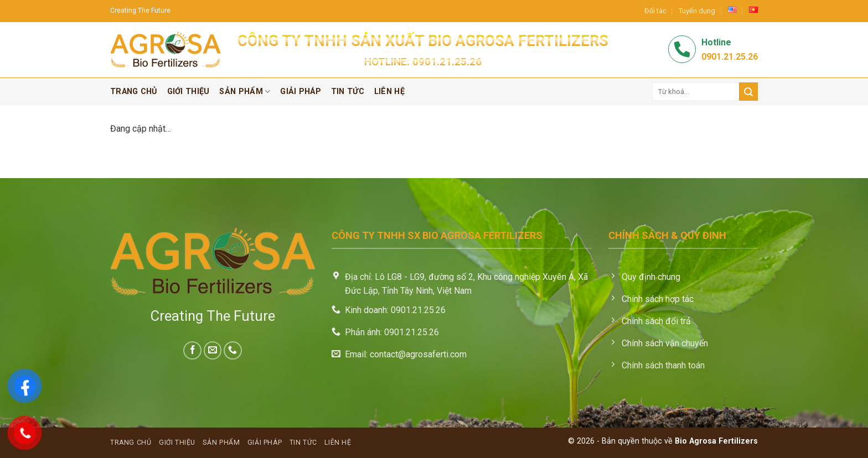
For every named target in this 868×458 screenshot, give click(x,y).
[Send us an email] (213, 350)
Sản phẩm (245, 92)
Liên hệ (389, 92)
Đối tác (655, 11)
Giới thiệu (188, 92)
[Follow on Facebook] (192, 350)
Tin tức (348, 92)
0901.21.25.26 (447, 62)
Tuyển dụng (697, 11)
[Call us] (233, 350)
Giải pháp (301, 92)
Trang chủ (134, 92)
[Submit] (748, 92)
